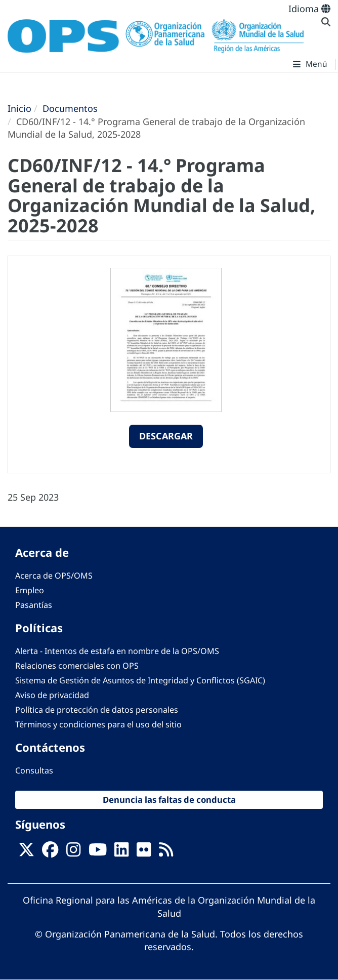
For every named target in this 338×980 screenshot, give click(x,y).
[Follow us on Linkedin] (121, 853)
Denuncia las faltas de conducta (169, 800)
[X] (26, 853)
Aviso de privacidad (52, 695)
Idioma (309, 9)
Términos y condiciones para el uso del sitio (98, 724)
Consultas (34, 770)
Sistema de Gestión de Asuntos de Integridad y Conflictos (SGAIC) (140, 680)
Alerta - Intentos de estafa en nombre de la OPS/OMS (117, 651)
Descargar (166, 436)
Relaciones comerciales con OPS (77, 666)
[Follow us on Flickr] (144, 853)
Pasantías (34, 605)
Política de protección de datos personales (97, 710)
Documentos (70, 108)
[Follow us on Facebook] (50, 853)
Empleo (30, 590)
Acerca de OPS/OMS (54, 576)
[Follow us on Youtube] (98, 853)
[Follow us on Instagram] (73, 853)
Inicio (19, 108)
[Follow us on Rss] (166, 853)
